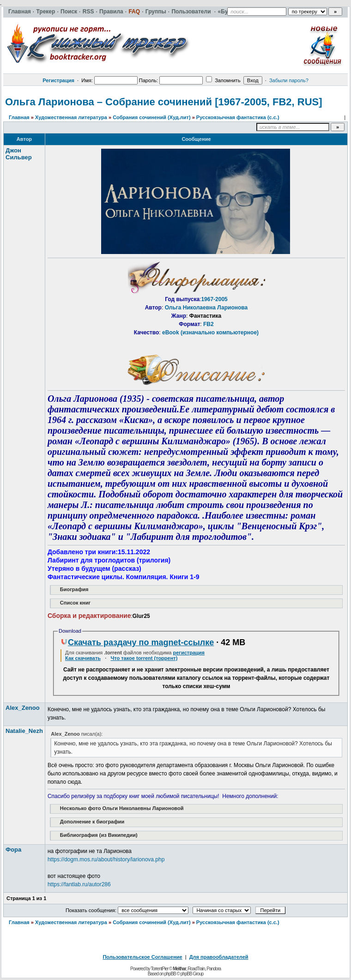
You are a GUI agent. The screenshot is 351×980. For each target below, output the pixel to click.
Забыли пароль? (289, 80)
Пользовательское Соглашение (142, 957)
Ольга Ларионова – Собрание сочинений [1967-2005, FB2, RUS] (164, 102)
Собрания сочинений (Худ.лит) (151, 117)
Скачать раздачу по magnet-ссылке (137, 642)
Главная (19, 117)
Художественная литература (71, 117)
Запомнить (223, 80)
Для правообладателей (219, 957)
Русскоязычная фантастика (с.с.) (238, 117)
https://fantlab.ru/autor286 (79, 884)
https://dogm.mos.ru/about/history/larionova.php (106, 859)
